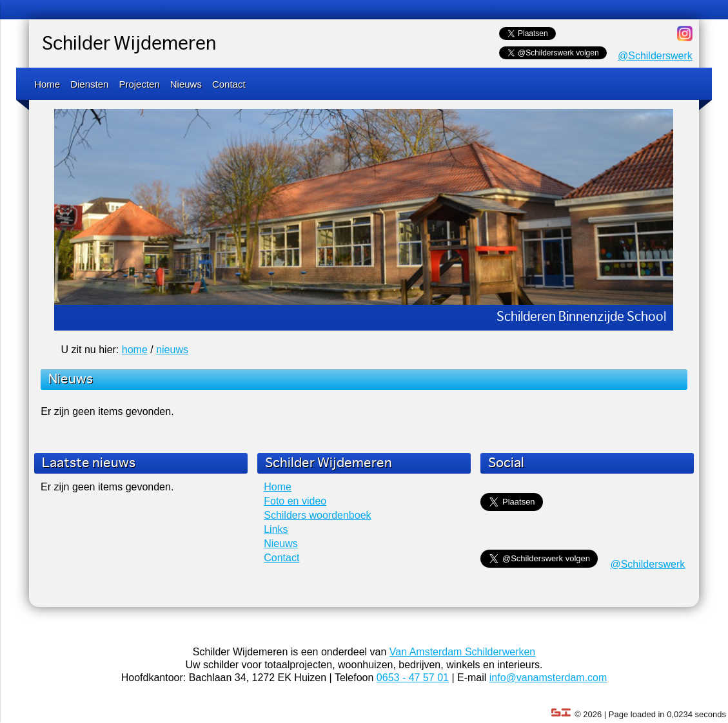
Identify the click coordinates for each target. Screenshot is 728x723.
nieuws (172, 350)
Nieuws (186, 84)
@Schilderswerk (655, 56)
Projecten (139, 84)
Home (47, 84)
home (135, 350)
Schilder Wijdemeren (129, 44)
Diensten (89, 84)
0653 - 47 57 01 (413, 678)
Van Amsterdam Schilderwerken (462, 652)
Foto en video (295, 501)
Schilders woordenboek (317, 515)
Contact (229, 84)
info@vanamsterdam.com (548, 678)
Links (276, 529)
